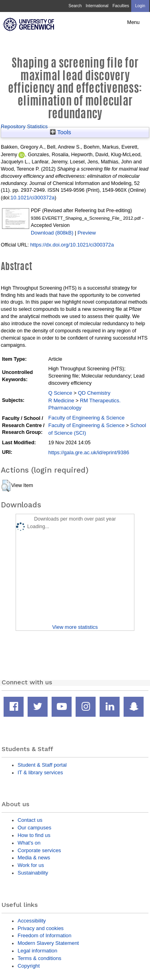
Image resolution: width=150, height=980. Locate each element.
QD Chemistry (94, 393)
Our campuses (34, 828)
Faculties (121, 6)
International (97, 6)
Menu (133, 22)
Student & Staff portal (42, 765)
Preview (87, 233)
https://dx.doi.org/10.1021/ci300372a (72, 245)
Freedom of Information (44, 935)
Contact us (30, 820)
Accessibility (32, 921)
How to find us (34, 835)
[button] (6, 486)
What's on (29, 843)
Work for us (31, 865)
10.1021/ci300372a (32, 198)
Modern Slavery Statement (48, 943)
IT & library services (40, 772)
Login (140, 6)
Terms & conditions (39, 958)
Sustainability (33, 873)
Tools (61, 132)
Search (75, 6)
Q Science (60, 393)
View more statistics (75, 627)
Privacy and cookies (41, 928)
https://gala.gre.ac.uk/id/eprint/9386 (89, 452)
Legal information (37, 951)
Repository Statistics (24, 126)
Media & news (34, 858)
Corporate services (39, 850)
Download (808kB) (52, 233)
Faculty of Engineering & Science (87, 418)
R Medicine (61, 401)
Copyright (29, 966)
